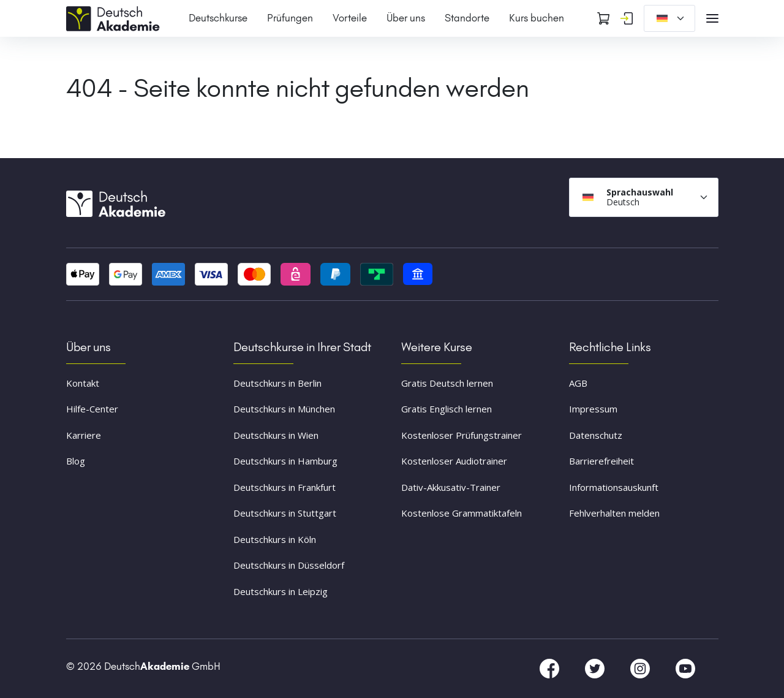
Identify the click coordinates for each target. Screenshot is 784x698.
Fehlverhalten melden (614, 513)
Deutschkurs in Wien (276, 435)
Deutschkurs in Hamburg (285, 461)
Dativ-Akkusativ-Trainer (451, 487)
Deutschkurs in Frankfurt (285, 487)
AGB (578, 383)
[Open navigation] (712, 18)
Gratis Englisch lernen (447, 409)
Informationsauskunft (614, 487)
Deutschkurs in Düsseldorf (289, 565)
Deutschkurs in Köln (275, 539)
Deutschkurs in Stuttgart (285, 513)
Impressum (593, 409)
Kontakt (83, 383)
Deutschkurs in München (284, 409)
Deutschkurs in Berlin (277, 383)
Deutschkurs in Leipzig (281, 591)
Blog (76, 461)
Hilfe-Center (92, 409)
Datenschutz (596, 435)
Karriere (84, 435)
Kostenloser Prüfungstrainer (462, 435)
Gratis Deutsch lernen (447, 383)
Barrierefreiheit (601, 461)
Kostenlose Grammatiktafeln (462, 513)
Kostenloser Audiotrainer (454, 461)
